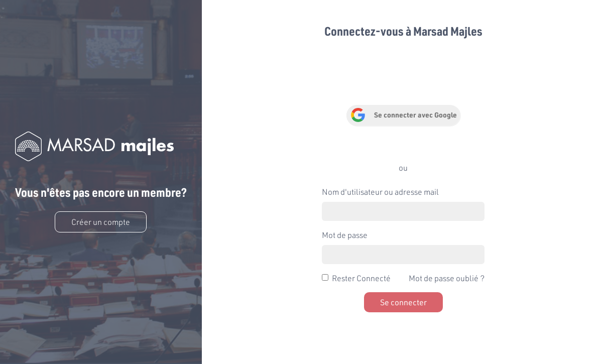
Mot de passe (345, 235)
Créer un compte (101, 222)
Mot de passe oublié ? (447, 278)
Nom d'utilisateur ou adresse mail (380, 192)
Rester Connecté (361, 278)
